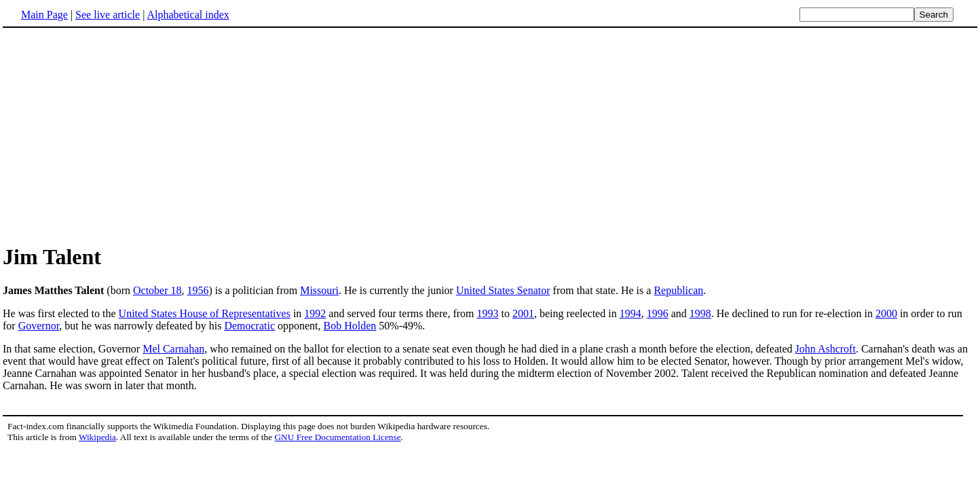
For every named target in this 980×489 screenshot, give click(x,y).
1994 (630, 313)
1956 (198, 290)
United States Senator (503, 290)
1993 (487, 313)
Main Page (44, 15)
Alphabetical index (188, 15)
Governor (39, 326)
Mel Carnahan (173, 349)
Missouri (319, 290)
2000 (886, 313)
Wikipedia (97, 437)
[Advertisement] (117, 135)
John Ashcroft (826, 349)
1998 (700, 313)
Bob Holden (350, 326)
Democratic (249, 326)
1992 (315, 313)
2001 (523, 313)
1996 (658, 313)
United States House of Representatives (205, 313)
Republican (678, 290)
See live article (108, 15)
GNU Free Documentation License (337, 437)
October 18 (157, 290)
